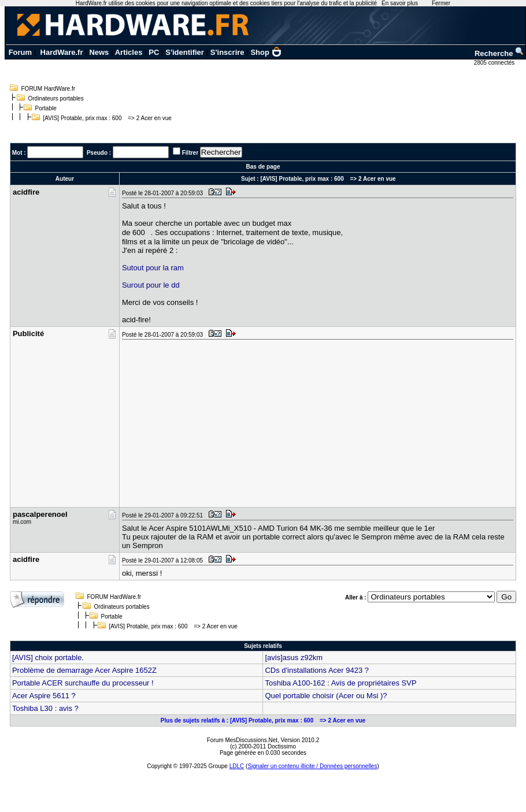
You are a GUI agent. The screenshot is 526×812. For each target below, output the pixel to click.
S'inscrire (227, 52)
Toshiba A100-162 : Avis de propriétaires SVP (340, 683)
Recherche (499, 53)
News (99, 52)
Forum (20, 52)
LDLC (237, 766)
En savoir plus (400, 3)
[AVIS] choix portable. (48, 658)
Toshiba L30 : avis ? (45, 708)
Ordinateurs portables (56, 98)
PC (154, 52)
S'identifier (185, 52)
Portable (46, 108)
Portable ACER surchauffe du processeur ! (83, 683)
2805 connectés (495, 63)
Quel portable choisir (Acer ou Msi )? (326, 696)
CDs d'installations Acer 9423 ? (317, 670)
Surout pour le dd (151, 285)
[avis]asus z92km (294, 658)
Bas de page (263, 167)
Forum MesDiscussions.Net (242, 740)
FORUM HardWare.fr (49, 89)
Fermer (441, 3)
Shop (266, 52)
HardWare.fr (62, 52)
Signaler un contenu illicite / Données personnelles (312, 766)
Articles (129, 52)
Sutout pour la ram (153, 268)
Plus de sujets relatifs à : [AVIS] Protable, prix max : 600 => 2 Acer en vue (263, 720)
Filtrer (190, 153)
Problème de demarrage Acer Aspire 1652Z (84, 670)
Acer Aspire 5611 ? (44, 696)
